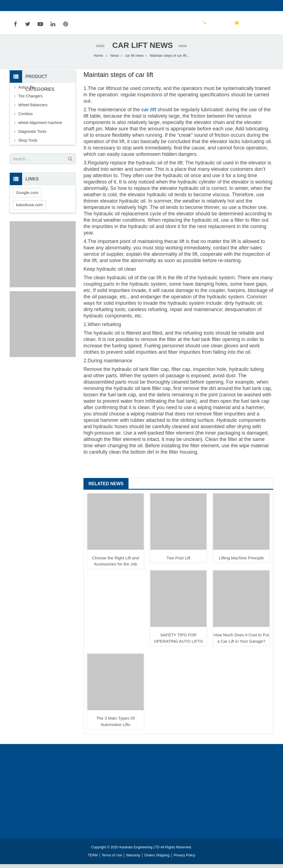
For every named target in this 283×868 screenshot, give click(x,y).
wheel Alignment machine (40, 126)
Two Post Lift (179, 562)
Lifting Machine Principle (241, 562)
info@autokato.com (63, 6)
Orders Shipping (157, 859)
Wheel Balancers (33, 109)
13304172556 (26, 6)
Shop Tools (28, 144)
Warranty (133, 859)
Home (98, 60)
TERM (93, 859)
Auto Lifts (26, 91)
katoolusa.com (29, 209)
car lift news (141, 49)
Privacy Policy (184, 859)
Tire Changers (30, 100)
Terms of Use (112, 859)
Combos (25, 118)
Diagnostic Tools (32, 135)
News (115, 60)
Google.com (27, 196)
